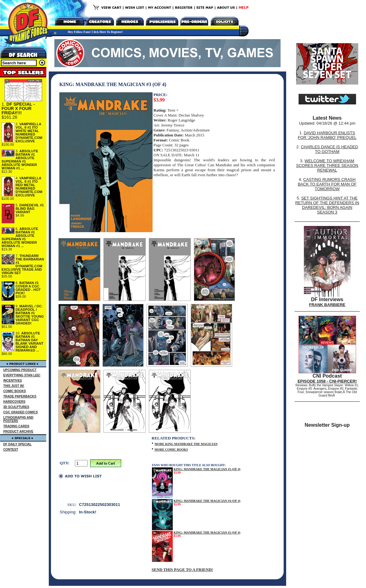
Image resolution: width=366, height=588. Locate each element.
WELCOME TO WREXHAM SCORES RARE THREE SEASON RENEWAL (327, 165)
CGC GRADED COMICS (21, 412)
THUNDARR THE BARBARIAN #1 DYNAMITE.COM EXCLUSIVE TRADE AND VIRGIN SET (23, 264)
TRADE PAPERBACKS (20, 396)
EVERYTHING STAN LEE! (22, 375)
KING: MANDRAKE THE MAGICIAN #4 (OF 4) (207, 501)
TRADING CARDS (16, 426)
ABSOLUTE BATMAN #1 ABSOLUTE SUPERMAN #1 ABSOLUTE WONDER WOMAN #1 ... (20, 160)
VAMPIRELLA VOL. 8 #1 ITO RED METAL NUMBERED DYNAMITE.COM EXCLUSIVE (29, 187)
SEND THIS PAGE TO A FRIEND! (182, 570)
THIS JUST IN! (14, 386)
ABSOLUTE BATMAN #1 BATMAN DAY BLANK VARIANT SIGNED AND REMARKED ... (30, 342)
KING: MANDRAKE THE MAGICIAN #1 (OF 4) (207, 469)
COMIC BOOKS (15, 391)
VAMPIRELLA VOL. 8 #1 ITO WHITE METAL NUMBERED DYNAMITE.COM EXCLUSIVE (29, 133)
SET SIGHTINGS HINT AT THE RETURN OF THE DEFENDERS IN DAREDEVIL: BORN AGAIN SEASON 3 (327, 205)
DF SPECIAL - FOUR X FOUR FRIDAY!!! (18, 108)
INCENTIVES (13, 381)
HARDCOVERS (14, 402)
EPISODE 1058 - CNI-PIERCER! (327, 381)
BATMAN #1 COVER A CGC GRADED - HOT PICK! (28, 288)
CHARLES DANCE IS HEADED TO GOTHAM (329, 149)
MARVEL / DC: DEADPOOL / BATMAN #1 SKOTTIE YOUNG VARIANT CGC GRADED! (30, 315)
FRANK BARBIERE (327, 305)
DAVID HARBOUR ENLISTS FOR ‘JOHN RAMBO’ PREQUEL (327, 135)
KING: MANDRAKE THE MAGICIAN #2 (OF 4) (207, 533)
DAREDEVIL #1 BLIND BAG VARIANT (30, 209)
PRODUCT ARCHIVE (18, 432)
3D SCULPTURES (16, 407)
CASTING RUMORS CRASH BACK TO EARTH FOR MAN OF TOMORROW (327, 184)
